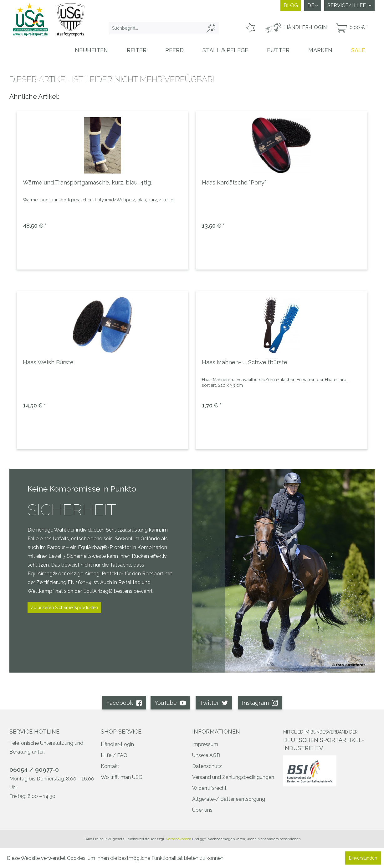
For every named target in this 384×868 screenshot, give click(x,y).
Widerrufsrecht (209, 788)
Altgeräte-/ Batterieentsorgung (229, 799)
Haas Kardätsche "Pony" (234, 182)
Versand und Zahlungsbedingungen (233, 777)
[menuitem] (164, 28)
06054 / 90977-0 (34, 770)
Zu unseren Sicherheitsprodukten (64, 608)
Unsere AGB (206, 755)
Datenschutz (207, 766)
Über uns (202, 810)
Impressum (205, 744)
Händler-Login (117, 744)
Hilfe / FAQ (114, 755)
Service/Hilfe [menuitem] (347, 5)
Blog (291, 5)
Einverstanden (363, 858)
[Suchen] (211, 28)
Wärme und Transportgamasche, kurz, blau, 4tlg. (87, 182)
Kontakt (110, 766)
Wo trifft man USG (122, 777)
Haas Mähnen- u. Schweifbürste (245, 362)
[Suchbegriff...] (164, 28)
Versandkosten (179, 839)
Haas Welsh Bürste (48, 362)
